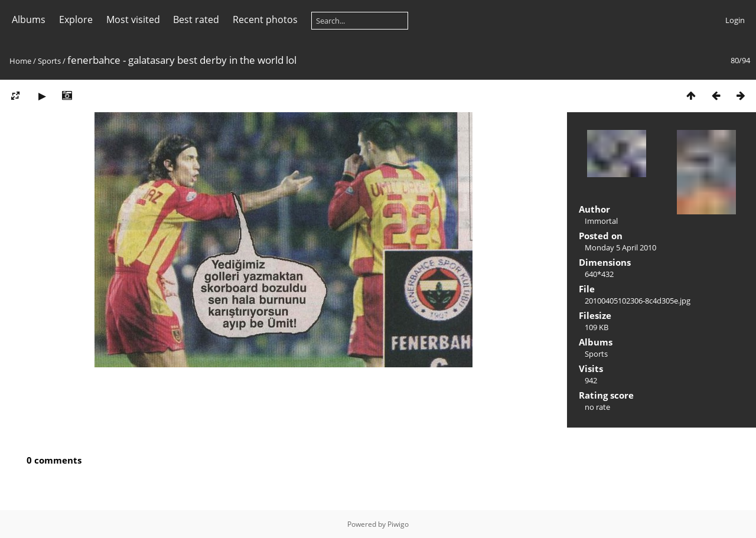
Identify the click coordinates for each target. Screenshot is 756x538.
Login (735, 20)
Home (20, 61)
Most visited (133, 19)
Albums (29, 19)
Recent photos (265, 19)
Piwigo (398, 524)
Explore (76, 19)
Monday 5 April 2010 (620, 247)
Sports (49, 61)
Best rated (196, 19)
